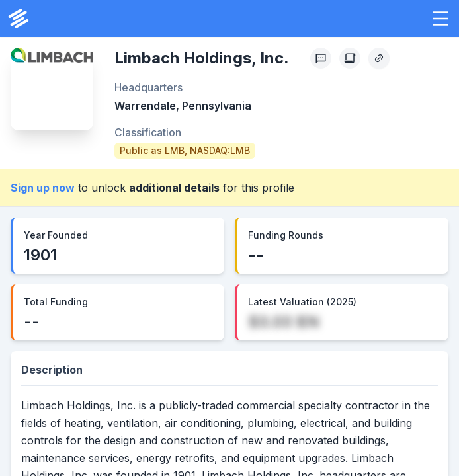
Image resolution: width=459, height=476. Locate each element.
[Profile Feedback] (321, 58)
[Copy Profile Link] (379, 58)
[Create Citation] (350, 58)
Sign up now (43, 188)
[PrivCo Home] (19, 19)
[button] (440, 19)
